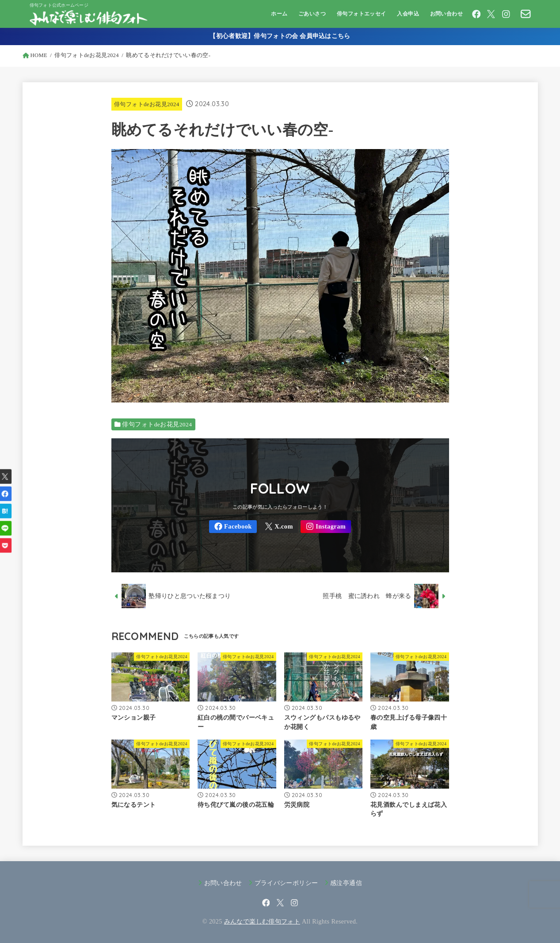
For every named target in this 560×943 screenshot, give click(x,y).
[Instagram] (506, 14)
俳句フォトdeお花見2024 (147, 104)
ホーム (279, 14)
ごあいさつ (312, 14)
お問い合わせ (447, 14)
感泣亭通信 (346, 883)
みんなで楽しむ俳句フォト (262, 921)
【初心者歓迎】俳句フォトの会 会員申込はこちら (280, 36)
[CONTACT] (526, 14)
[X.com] (491, 14)
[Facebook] (476, 14)
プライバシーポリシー (286, 883)
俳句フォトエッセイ (362, 14)
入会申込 (408, 14)
